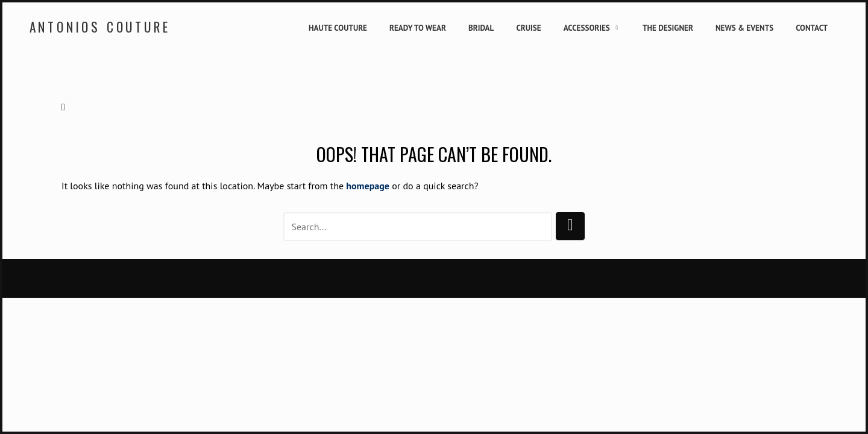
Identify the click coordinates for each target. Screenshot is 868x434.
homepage (368, 186)
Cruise (528, 28)
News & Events (744, 28)
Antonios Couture (100, 27)
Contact (812, 28)
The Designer (668, 28)
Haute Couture (338, 28)
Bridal (481, 28)
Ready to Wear (418, 28)
